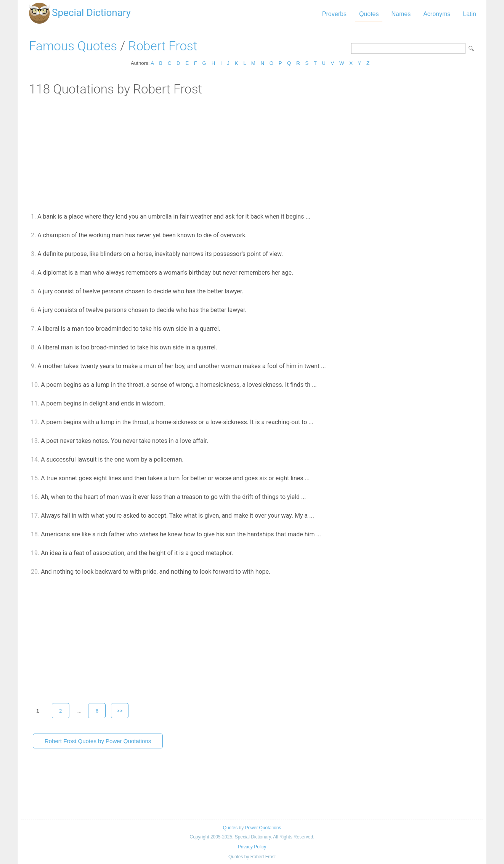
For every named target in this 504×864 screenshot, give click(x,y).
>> (120, 711)
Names (401, 14)
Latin (469, 14)
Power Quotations (263, 828)
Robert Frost (163, 46)
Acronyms (437, 14)
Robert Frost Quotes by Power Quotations (98, 741)
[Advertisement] (252, 154)
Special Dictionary (91, 13)
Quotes (369, 14)
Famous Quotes (73, 46)
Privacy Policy (252, 847)
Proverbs (334, 14)
